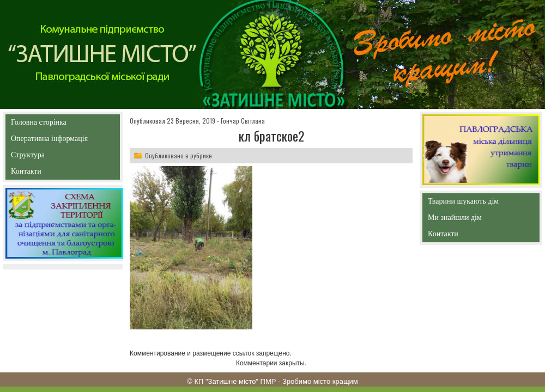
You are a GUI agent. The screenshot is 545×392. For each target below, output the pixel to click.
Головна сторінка (62, 122)
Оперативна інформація (49, 141)
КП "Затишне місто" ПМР (235, 381)
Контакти (51, 173)
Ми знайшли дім (478, 218)
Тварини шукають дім (466, 203)
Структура (47, 157)
